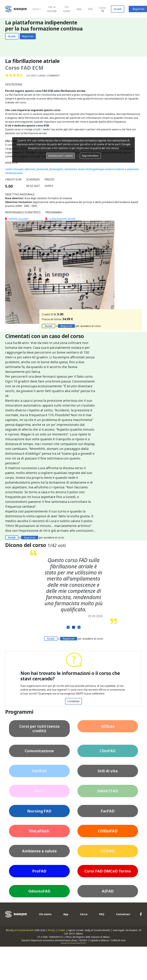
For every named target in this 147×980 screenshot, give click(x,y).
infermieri (30, 169)
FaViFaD (39, 771)
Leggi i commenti (49, 76)
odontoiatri (71, 169)
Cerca (102, 9)
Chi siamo (67, 9)
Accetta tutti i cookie (60, 156)
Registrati (28, 36)
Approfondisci (90, 156)
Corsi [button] (36, 9)
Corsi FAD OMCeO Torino (108, 871)
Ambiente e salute (39, 851)
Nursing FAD (39, 811)
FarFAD (108, 811)
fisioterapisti (56, 169)
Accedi (118, 9)
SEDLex (108, 726)
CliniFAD (108, 751)
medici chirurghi (14, 169)
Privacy (52, 930)
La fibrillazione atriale (60, 219)
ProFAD (39, 871)
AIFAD (108, 891)
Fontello (83, 943)
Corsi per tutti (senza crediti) (39, 728)
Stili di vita (108, 771)
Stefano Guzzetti (17, 219)
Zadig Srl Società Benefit (21, 930)
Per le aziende (52, 9)
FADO (39, 791)
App (79, 9)
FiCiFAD (108, 851)
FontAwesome (72, 943)
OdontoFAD (39, 891)
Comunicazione (39, 751)
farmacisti (42, 169)
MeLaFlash (39, 831)
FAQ (90, 9)
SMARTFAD (108, 791)
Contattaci (73, 701)
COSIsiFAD (108, 831)
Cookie (61, 930)
